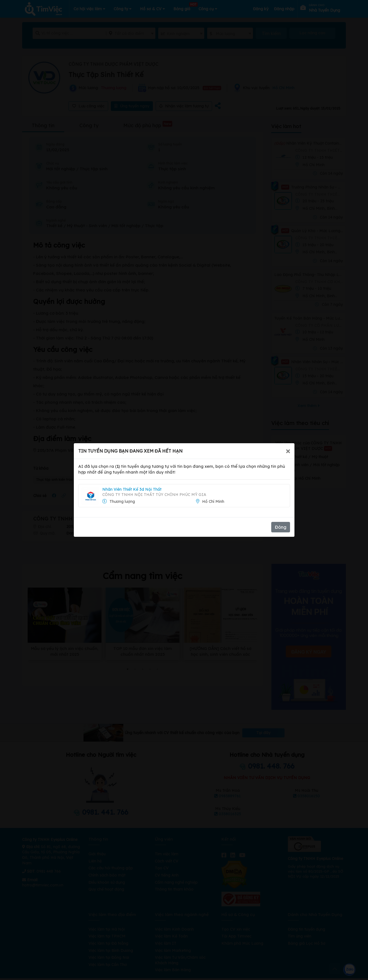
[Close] (288, 451)
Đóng (281, 527)
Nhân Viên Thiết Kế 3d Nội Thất (132, 489)
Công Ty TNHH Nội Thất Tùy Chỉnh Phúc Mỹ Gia (154, 495)
